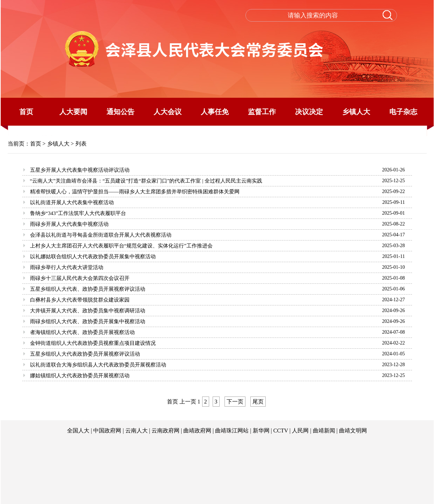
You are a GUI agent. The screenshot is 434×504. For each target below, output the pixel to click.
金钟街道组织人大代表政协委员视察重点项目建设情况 (93, 343)
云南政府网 (165, 431)
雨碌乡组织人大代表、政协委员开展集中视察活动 (88, 321)
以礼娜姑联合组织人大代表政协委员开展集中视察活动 (93, 257)
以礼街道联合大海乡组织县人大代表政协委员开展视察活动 (98, 365)
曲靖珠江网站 (232, 431)
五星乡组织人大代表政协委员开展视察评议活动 (85, 354)
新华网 (261, 431)
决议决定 (309, 112)
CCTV (281, 431)
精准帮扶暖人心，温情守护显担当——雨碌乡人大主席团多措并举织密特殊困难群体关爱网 (135, 192)
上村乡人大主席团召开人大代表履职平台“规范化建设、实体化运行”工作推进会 (121, 246)
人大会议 (168, 112)
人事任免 (215, 112)
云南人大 (137, 431)
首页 (26, 112)
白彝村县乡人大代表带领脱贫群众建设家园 (80, 300)
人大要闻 (73, 112)
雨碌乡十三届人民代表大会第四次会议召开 (80, 278)
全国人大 (78, 431)
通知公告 (120, 112)
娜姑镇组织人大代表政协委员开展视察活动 (80, 376)
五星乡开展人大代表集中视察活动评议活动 (80, 170)
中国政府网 (107, 431)
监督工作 (262, 112)
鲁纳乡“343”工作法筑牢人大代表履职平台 (78, 213)
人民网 (300, 431)
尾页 (258, 402)
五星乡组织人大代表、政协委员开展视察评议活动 (88, 289)
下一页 (235, 402)
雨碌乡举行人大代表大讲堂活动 (67, 267)
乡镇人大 (356, 112)
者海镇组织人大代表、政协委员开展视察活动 (82, 332)
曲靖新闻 (324, 431)
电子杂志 (403, 112)
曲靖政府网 (197, 431)
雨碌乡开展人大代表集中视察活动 (69, 224)
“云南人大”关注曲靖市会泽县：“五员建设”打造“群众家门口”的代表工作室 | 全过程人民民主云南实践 (146, 181)
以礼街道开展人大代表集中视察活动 (72, 202)
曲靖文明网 (353, 431)
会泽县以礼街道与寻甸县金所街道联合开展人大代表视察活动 (101, 235)
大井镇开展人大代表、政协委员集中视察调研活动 (88, 311)
